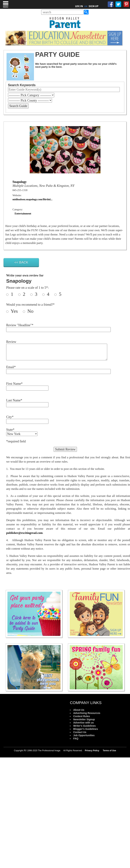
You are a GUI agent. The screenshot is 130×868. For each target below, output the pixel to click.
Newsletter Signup (84, 719)
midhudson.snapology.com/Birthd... (33, 199)
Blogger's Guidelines (86, 729)
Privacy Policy (92, 751)
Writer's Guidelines (84, 726)
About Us (79, 710)
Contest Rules (82, 716)
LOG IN (79, 6)
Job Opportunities (84, 735)
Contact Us (80, 732)
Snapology (20, 182)
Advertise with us (83, 723)
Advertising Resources (87, 713)
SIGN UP (93, 6)
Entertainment (23, 214)
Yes (16, 311)
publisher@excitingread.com (24, 533)
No (30, 311)
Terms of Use (109, 751)
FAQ (76, 739)
